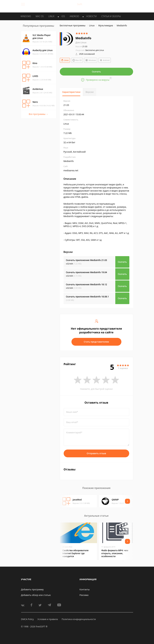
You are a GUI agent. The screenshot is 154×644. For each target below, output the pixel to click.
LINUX (51, 16)
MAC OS (40, 16)
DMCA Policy (27, 619)
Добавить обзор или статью (36, 595)
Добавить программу (32, 589)
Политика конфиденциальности (79, 619)
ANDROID (74, 16)
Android (105, 60)
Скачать (96, 72)
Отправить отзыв (96, 453)
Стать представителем (96, 342)
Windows (91, 60)
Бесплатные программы (73, 25)
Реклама (84, 595)
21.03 (81, 46)
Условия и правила (48, 619)
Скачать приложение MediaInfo (87, 260)
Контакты (85, 589)
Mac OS (77, 60)
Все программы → (38, 114)
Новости (91, 16)
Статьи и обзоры (111, 16)
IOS (63, 16)
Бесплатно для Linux (95, 50)
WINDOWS (26, 16)
